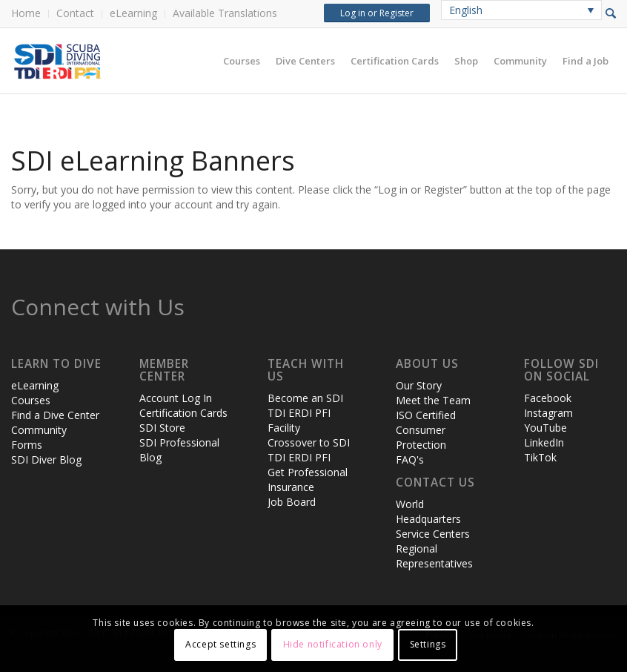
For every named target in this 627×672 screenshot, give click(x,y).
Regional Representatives (434, 556)
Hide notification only (333, 644)
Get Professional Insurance (308, 480)
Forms (27, 445)
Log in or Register (377, 13)
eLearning (133, 13)
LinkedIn (544, 442)
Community (39, 430)
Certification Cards (183, 413)
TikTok (540, 457)
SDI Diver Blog (46, 459)
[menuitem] (30, 14)
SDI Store (162, 428)
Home (26, 13)
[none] (521, 10)
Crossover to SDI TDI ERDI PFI (309, 450)
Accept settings (220, 644)
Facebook (548, 398)
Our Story (419, 385)
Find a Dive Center (55, 415)
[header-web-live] (178, 61)
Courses (31, 400)
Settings (428, 644)
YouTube (545, 428)
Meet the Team (433, 400)
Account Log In (176, 398)
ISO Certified (426, 415)
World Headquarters (428, 511)
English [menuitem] (466, 10)
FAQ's (410, 459)
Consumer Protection (421, 437)
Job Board (292, 502)
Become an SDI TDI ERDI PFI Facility (305, 413)
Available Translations (225, 13)
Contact (75, 13)
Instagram (548, 413)
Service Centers (433, 534)
